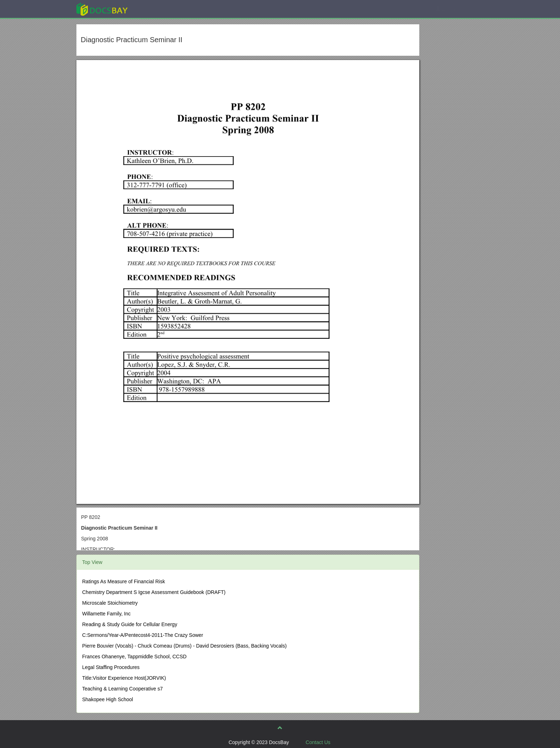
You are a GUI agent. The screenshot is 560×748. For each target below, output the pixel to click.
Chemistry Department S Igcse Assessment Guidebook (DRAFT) (154, 592)
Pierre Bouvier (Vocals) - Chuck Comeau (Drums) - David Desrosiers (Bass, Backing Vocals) (184, 646)
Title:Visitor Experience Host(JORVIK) (124, 678)
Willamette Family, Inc (106, 614)
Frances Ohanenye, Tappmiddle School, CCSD (134, 657)
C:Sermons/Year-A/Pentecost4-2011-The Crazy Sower (143, 635)
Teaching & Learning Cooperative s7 (122, 689)
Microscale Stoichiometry (110, 603)
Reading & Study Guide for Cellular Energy (130, 624)
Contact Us (318, 742)
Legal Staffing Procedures (111, 667)
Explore (156, 9)
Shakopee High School (107, 699)
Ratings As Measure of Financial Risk (124, 581)
